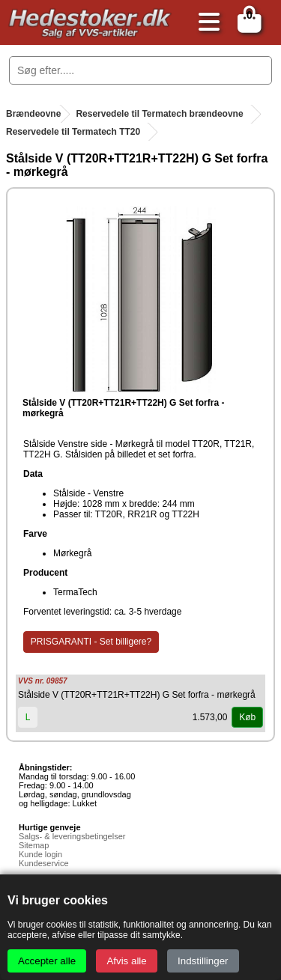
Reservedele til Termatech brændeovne (159, 114)
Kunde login (40, 854)
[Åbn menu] (205, 23)
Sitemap (34, 845)
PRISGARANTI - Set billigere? (91, 642)
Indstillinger (203, 961)
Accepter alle (47, 961)
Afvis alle (126, 961)
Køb (247, 717)
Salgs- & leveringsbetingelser (72, 836)
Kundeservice (44, 863)
